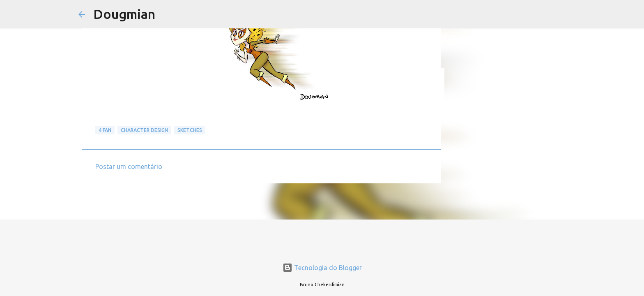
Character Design (144, 130)
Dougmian (124, 14)
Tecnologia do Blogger (322, 268)
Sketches (190, 130)
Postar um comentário (129, 166)
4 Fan (105, 130)
